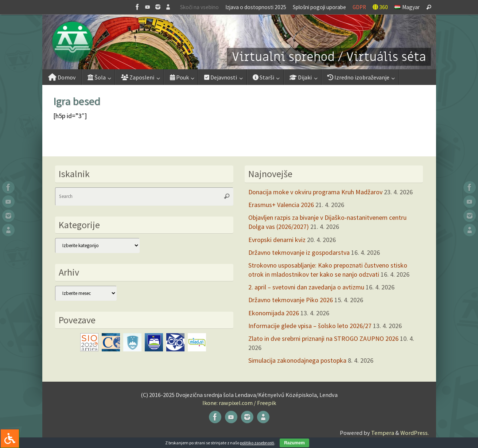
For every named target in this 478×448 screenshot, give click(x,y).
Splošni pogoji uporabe (319, 7)
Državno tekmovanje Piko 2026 (291, 300)
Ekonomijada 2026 (274, 313)
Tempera (383, 433)
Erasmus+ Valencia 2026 (281, 205)
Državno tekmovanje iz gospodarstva (299, 252)
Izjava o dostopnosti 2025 (256, 7)
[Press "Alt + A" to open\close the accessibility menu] (10, 438)
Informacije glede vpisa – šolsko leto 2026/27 (310, 326)
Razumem (294, 443)
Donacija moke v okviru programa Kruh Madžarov (315, 192)
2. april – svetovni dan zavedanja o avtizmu (306, 287)
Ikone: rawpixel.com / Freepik (239, 403)
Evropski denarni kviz (277, 240)
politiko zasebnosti (257, 443)
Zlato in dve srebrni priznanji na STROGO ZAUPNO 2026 (323, 338)
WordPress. (415, 433)
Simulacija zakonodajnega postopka (297, 360)
